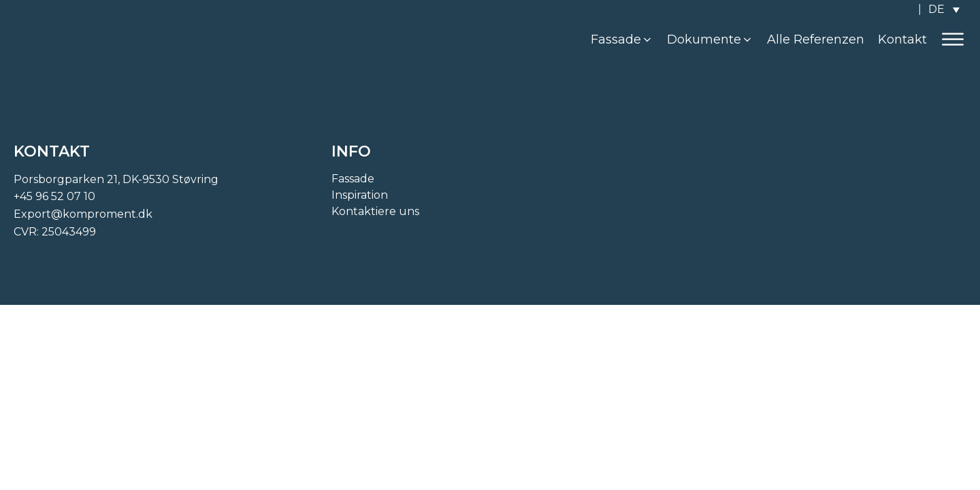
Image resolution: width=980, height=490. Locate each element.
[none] (944, 9)
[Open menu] (953, 39)
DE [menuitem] (936, 9)
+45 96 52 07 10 (54, 196)
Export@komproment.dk (83, 214)
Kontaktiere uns (375, 211)
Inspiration (360, 195)
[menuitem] (944, 9)
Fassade (353, 179)
